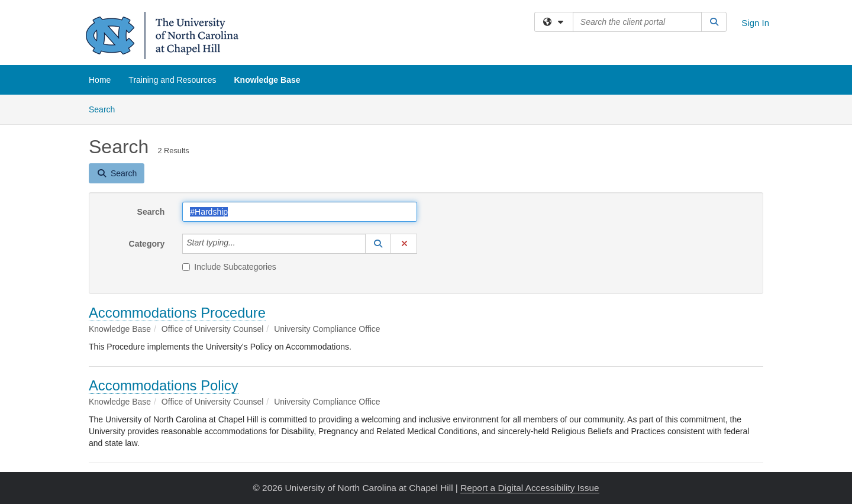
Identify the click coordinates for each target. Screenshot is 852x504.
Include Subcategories (229, 267)
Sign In (755, 23)
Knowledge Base (267, 80)
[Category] (242, 244)
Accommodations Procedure (177, 313)
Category (147, 244)
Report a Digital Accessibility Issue (530, 488)
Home (100, 80)
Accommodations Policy (164, 385)
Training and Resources (172, 80)
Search (106, 109)
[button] (378, 244)
